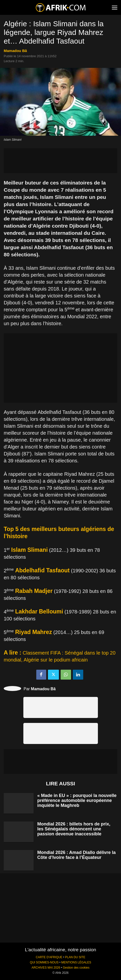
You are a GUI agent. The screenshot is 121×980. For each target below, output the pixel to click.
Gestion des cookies (76, 968)
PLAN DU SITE (75, 957)
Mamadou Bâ (15, 51)
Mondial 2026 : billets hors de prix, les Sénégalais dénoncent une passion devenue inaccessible (74, 829)
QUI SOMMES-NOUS (44, 962)
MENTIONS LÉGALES (76, 962)
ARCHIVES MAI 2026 (46, 968)
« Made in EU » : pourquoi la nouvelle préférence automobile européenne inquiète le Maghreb (77, 800)
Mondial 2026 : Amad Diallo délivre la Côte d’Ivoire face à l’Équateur (76, 855)
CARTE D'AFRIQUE (49, 957)
